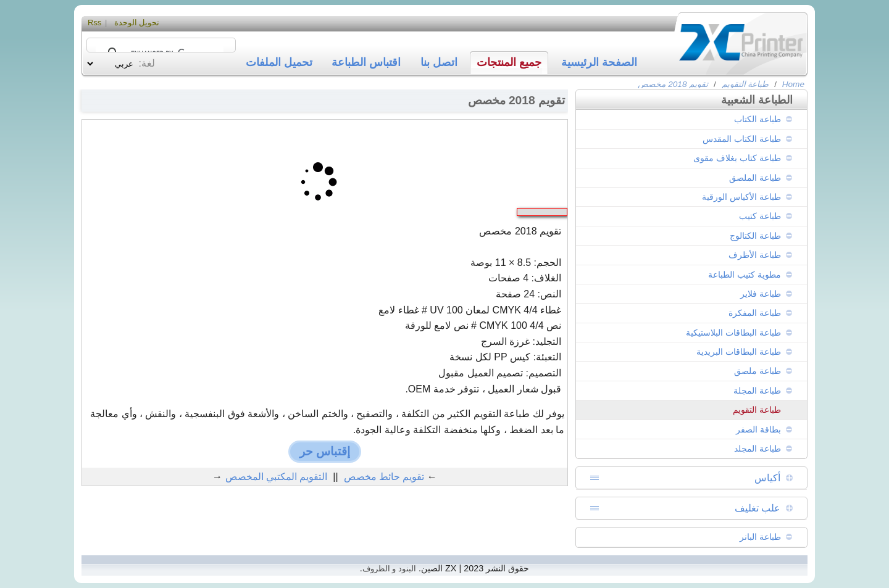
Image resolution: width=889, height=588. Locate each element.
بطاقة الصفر (758, 429)
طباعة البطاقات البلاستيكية (733, 333)
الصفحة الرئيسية (599, 62)
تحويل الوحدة (137, 23)
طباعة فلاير (761, 294)
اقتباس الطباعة (366, 62)
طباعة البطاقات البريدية (739, 352)
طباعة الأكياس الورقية (741, 197)
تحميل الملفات (279, 62)
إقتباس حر (325, 451)
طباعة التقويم (745, 84)
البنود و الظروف (389, 569)
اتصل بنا (439, 62)
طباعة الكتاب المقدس (742, 139)
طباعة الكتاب (758, 119)
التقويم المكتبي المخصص (277, 477)
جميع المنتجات (509, 62)
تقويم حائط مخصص (384, 477)
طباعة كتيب (760, 216)
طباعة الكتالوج (755, 236)
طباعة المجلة (757, 391)
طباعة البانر (760, 537)
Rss (94, 23)
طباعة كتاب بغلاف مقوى (737, 158)
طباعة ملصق (758, 371)
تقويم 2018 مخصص (673, 84)
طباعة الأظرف (755, 255)
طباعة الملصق (755, 178)
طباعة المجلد (758, 449)
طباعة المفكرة (755, 313)
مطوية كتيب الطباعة (745, 275)
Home (793, 84)
